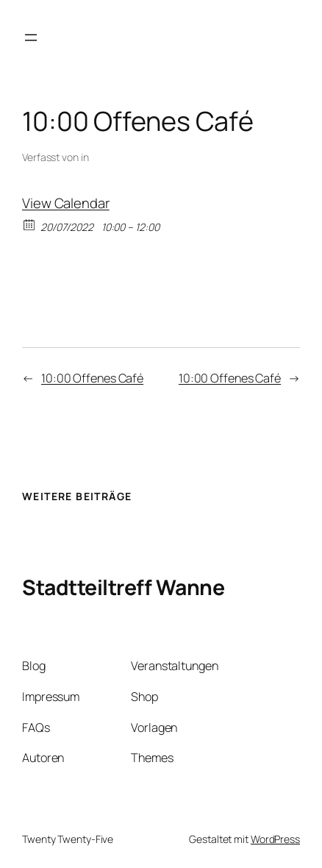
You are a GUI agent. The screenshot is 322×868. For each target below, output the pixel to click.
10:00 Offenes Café (92, 378)
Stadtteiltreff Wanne (123, 587)
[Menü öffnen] (31, 38)
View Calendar (66, 203)
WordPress (275, 839)
